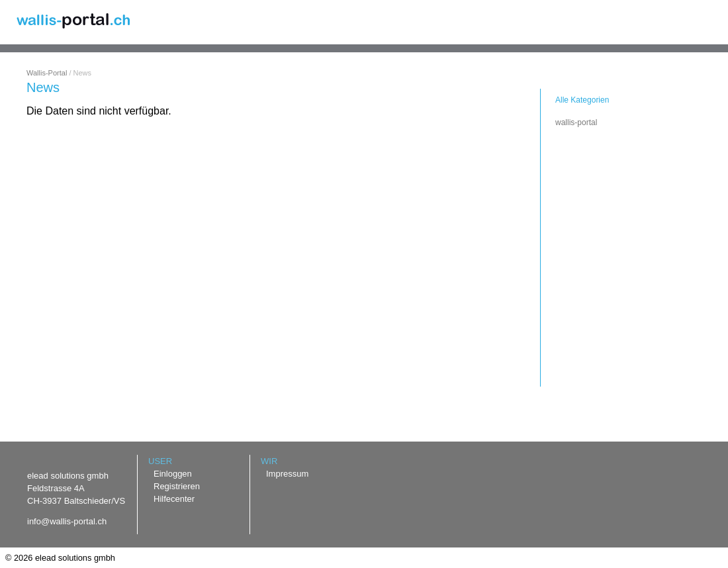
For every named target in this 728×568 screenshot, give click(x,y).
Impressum (287, 474)
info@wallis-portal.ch (67, 521)
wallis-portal (576, 122)
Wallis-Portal (47, 73)
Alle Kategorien (582, 100)
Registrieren (177, 486)
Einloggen (173, 474)
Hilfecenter (174, 499)
